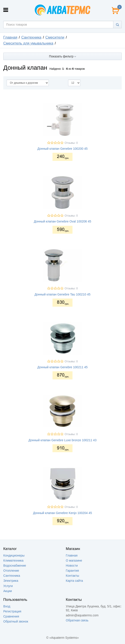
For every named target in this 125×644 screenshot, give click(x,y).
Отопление (11, 571)
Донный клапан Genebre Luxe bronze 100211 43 (62, 440)
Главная (10, 37)
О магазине (74, 560)
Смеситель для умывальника (28, 43)
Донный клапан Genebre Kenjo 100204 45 (62, 513)
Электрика (11, 581)
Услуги (8, 586)
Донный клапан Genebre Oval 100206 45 (62, 221)
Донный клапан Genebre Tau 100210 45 (62, 294)
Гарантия (72, 571)
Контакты (72, 576)
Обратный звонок (16, 621)
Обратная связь (77, 620)
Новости (72, 566)
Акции (8, 591)
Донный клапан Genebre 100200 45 (62, 149)
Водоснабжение (15, 566)
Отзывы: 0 (71, 143)
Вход (7, 606)
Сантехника (31, 37)
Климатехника (13, 560)
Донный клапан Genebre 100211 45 (62, 367)
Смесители (55, 37)
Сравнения (11, 616)
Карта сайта (74, 581)
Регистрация (12, 611)
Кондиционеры (14, 555)
